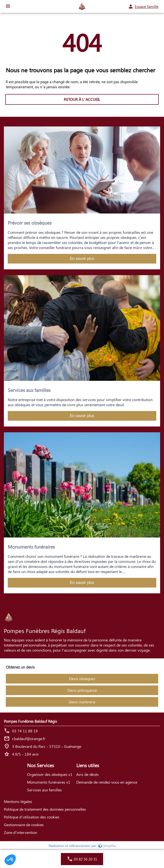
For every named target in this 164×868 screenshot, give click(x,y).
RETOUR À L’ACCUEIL (82, 99)
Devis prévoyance (82, 690)
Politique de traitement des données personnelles (45, 809)
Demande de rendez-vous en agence (107, 782)
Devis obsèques (82, 679)
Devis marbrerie (82, 702)
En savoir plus (82, 259)
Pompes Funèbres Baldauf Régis (30, 721)
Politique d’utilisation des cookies (32, 817)
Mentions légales (18, 801)
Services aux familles (44, 790)
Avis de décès (88, 774)
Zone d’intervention (21, 832)
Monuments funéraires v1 (49, 782)
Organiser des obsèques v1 (50, 774)
